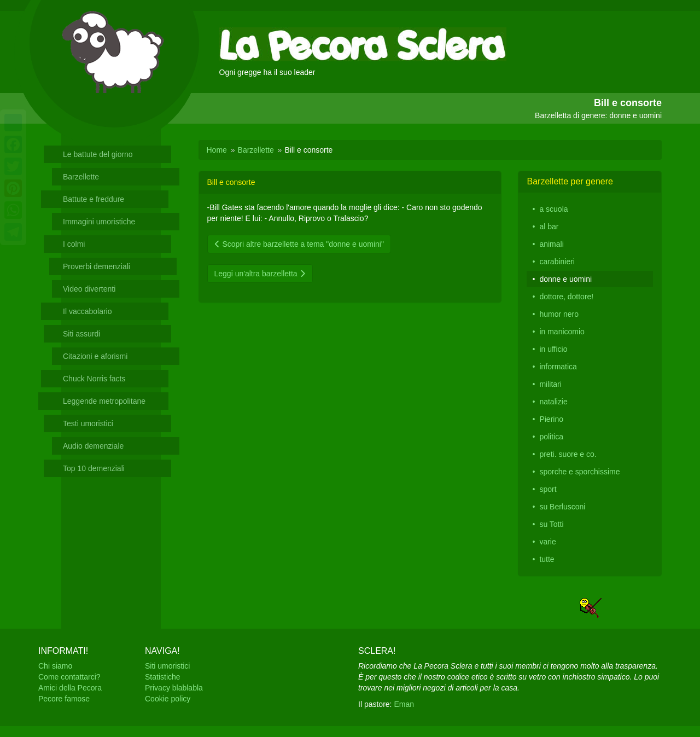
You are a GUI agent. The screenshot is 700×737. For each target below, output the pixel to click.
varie (547, 542)
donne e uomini (565, 279)
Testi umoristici (88, 423)
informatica (558, 367)
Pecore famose (64, 699)
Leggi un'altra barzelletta (260, 274)
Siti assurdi (81, 334)
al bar (549, 227)
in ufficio (553, 349)
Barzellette (81, 177)
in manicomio (562, 332)
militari (550, 384)
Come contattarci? (69, 677)
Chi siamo (55, 666)
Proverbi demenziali (97, 266)
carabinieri (557, 262)
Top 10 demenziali (94, 468)
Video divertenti (89, 289)
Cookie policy (168, 699)
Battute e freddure (94, 199)
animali (551, 244)
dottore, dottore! (566, 297)
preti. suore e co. (568, 454)
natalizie (553, 402)
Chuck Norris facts (94, 379)
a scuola (553, 209)
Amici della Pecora (70, 688)
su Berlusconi (562, 507)
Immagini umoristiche (99, 222)
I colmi (74, 244)
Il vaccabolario (87, 311)
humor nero (559, 314)
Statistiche (163, 677)
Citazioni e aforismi (95, 356)
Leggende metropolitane (104, 401)
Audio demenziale (93, 446)
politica (551, 437)
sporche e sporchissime (579, 472)
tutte (547, 559)
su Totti (551, 524)
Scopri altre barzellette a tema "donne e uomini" (299, 244)
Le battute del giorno (98, 154)
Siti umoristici (167, 666)
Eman (404, 704)
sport (548, 489)
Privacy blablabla (174, 688)
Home (217, 150)
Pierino (551, 419)
